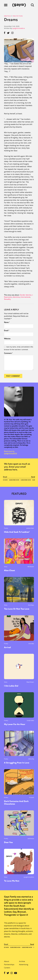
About (7, 961)
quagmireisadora (19, 28)
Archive (22, 961)
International (25, 297)
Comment (8, 353)
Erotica (7, 16)
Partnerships (9, 964)
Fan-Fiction (18, 16)
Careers (7, 968)
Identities (16, 297)
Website (7, 339)
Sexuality (7, 299)
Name (7, 322)
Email (7, 330)
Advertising (24, 964)
